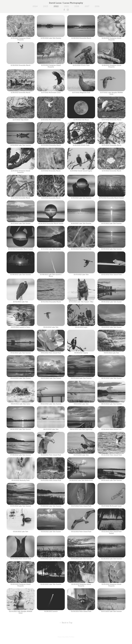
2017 (87, 6)
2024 (35, 6)
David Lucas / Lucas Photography (66, 3)
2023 (46, 6)
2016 (97, 6)
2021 (66, 6)
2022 (56, 6)
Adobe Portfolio (70, 637)
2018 (77, 6)
